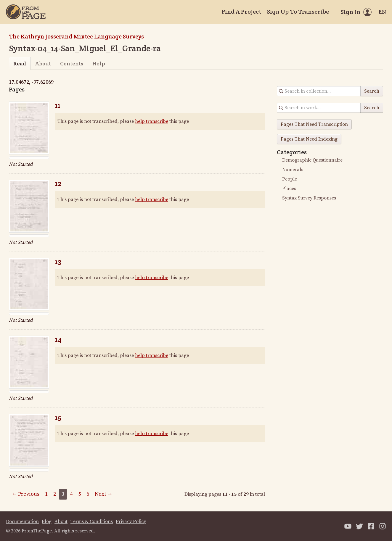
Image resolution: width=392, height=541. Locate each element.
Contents (72, 63)
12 (58, 183)
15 (58, 417)
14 (58, 339)
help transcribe (152, 121)
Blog (47, 521)
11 (58, 105)
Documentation (22, 521)
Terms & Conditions (92, 521)
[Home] (26, 12)
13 (58, 261)
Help (99, 63)
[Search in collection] (319, 91)
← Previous (25, 494)
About (43, 63)
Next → (104, 494)
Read (20, 63)
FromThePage (37, 531)
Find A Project (241, 12)
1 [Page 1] (46, 494)
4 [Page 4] (71, 494)
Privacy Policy (131, 521)
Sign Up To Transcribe (298, 12)
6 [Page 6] (88, 494)
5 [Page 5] (79, 494)
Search (372, 91)
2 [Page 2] (55, 494)
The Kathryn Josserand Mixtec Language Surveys (76, 36)
